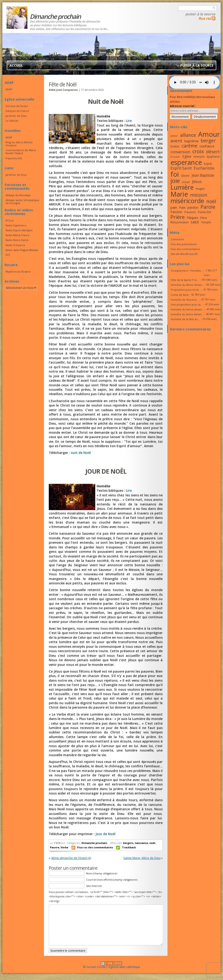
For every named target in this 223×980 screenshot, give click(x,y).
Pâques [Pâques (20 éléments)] (192, 218)
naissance (141, 843)
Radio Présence (15, 245)
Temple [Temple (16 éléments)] (206, 222)
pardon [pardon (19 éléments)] (193, 207)
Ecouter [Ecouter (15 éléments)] (175, 157)
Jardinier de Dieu (16, 116)
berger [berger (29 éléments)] (208, 140)
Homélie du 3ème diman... (187, 309)
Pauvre (55, 847)
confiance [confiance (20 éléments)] (207, 146)
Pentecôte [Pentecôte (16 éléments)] (205, 212)
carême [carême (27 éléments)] (190, 146)
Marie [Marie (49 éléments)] (179, 194)
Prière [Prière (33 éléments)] (178, 217)
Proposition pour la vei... (186, 290)
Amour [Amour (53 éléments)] (209, 134)
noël (152, 843)
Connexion (177, 239)
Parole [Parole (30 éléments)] (208, 207)
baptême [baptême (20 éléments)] (192, 141)
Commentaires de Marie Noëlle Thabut (21, 152)
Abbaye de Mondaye (18, 195)
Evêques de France (17, 111)
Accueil (16, 65)
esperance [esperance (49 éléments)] (186, 162)
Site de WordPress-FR (184, 254)
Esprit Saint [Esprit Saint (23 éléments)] (181, 168)
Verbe (64, 847)
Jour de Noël (105, 834)
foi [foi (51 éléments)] (175, 174)
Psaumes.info (14, 158)
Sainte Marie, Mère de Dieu (142, 858)
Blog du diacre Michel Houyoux (19, 144)
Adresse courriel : (183, 106)
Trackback (129, 847)
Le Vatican (12, 121)
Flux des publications (184, 244)
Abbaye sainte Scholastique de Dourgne (22, 202)
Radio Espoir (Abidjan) (19, 230)
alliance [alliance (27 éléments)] (188, 135)
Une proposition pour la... (187, 304)
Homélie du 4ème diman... (187, 285)
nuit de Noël (81, 453)
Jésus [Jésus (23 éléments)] (197, 181)
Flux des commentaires (185, 249)
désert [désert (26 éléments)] (213, 151)
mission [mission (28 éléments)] (199, 195)
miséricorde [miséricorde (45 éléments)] (187, 201)
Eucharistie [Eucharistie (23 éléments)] (204, 168)
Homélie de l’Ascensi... (185, 300)
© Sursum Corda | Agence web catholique (112, 965)
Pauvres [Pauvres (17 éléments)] (190, 212)
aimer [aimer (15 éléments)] (174, 136)
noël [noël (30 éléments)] (211, 201)
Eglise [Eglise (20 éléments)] (187, 156)
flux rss (205, 18)
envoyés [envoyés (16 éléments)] (199, 156)
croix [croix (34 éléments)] (198, 151)
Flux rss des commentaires (95, 847)
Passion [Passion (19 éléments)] (176, 212)
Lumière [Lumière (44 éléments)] (182, 187)
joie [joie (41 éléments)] (175, 181)
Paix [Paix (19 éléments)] (182, 207)
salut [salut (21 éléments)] (195, 222)
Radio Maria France (18, 235)
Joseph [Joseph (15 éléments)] (186, 182)
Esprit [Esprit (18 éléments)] (208, 164)
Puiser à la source (200, 14)
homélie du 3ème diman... (187, 314)
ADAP (9, 89)
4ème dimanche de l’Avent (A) (71, 858)
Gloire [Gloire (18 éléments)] (185, 176)
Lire (129, 121)
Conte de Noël (180, 295)
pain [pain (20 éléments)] (174, 207)
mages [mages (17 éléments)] (200, 189)
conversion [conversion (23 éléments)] (180, 152)
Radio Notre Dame (17, 240)
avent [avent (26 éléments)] (176, 141)
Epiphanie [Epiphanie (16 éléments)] (213, 156)
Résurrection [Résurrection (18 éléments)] (180, 222)
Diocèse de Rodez (17, 106)
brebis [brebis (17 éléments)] (175, 146)
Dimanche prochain (94, 843)
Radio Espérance (16, 225)
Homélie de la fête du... (185, 319)
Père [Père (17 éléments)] (204, 218)
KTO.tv (10, 220)
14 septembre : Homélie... (187, 271)
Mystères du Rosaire (18, 272)
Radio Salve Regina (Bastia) (22, 250)
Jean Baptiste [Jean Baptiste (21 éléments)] (203, 175)
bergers (128, 843)
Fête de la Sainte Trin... (185, 280)
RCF (8, 255)
